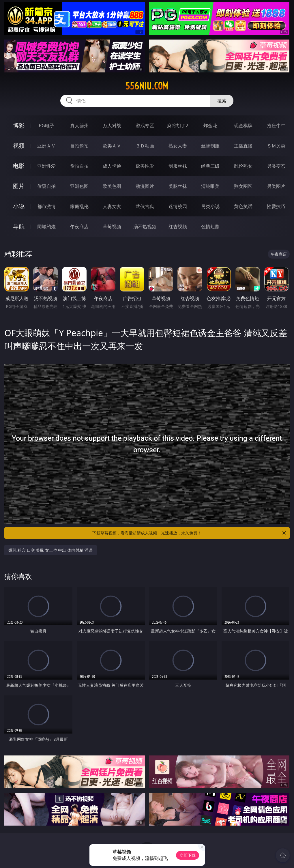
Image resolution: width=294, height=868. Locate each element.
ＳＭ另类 (276, 146)
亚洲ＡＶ (46, 146)
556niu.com (147, 86)
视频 (19, 146)
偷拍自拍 (79, 166)
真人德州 (79, 126)
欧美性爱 (145, 166)
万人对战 (112, 126)
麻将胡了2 (178, 126)
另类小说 (210, 206)
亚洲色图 (79, 186)
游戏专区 (145, 126)
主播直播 (243, 146)
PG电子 (47, 126)
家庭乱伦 (79, 206)
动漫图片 (145, 186)
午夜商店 (79, 227)
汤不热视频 (145, 227)
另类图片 (276, 186)
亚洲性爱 (46, 166)
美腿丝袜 (178, 186)
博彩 (19, 125)
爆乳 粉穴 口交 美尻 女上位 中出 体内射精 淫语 (50, 550)
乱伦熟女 (243, 166)
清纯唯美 (210, 186)
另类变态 (276, 166)
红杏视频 (178, 227)
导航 (19, 226)
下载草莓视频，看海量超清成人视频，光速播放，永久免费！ (189, 533)
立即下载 (188, 855)
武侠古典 (145, 206)
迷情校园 (178, 206)
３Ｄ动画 (145, 146)
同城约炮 (46, 227)
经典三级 (210, 166)
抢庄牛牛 (276, 126)
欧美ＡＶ (112, 146)
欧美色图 (112, 186)
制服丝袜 (178, 166)
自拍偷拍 (79, 146)
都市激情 (46, 206)
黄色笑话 (243, 206)
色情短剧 (210, 227)
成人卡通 (112, 166)
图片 (19, 186)
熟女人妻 (178, 146)
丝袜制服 (210, 146)
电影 (19, 166)
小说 (19, 206)
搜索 (222, 101)
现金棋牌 (243, 126)
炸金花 (210, 126)
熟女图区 (243, 186)
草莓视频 (112, 227)
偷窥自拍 (46, 186)
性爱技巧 (276, 206)
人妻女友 (112, 206)
